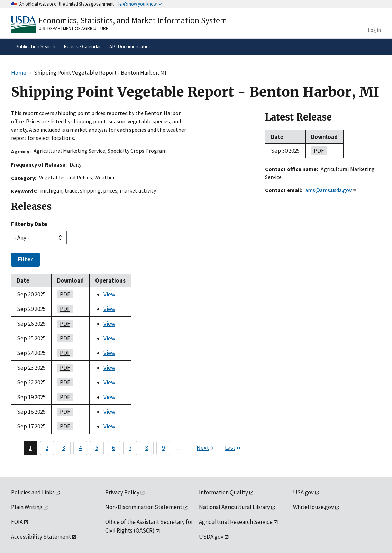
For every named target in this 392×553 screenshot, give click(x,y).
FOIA (17, 522)
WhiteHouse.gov (313, 507)
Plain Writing (27, 507)
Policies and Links (33, 492)
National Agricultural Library (234, 507)
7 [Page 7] (130, 448)
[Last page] (233, 448)
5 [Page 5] (97, 448)
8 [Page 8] (147, 448)
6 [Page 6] (113, 448)
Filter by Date (29, 224)
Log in (374, 30)
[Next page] (206, 448)
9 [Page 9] (163, 448)
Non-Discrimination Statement (144, 507)
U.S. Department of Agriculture (74, 28)
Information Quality (224, 492)
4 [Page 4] (80, 448)
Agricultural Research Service (236, 522)
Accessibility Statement (41, 537)
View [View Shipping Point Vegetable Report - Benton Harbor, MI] (109, 294)
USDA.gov (211, 537)
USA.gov (303, 492)
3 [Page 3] (64, 448)
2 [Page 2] (47, 448)
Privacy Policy (122, 492)
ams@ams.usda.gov (331, 190)
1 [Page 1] (30, 448)
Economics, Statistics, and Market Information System (133, 20)
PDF (64, 294)
